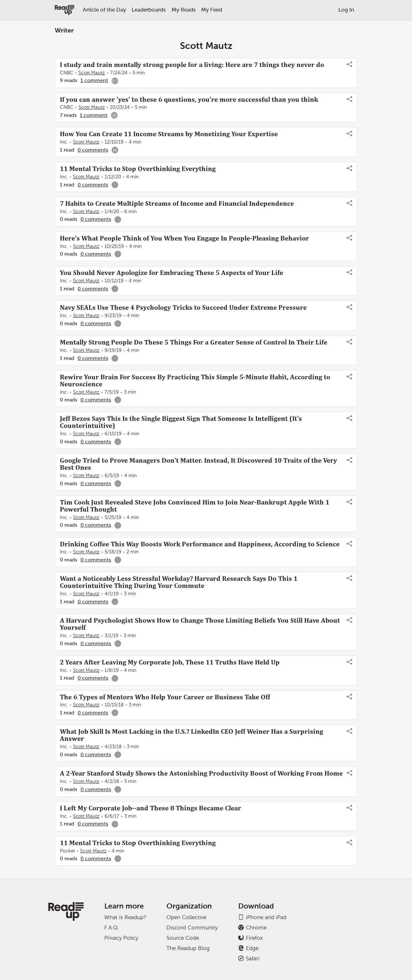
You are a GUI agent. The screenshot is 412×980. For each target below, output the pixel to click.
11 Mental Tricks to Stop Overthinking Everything (138, 169)
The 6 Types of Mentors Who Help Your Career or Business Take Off (165, 697)
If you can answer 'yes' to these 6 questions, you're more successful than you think (189, 99)
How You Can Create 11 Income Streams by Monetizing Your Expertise (169, 134)
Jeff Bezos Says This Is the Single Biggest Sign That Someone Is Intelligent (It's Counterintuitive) (181, 422)
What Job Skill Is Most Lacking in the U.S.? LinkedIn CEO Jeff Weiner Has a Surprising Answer (192, 735)
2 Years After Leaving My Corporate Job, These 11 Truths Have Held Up (170, 662)
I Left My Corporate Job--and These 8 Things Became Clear (150, 808)
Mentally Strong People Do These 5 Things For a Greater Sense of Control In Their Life (194, 342)
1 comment (94, 80)
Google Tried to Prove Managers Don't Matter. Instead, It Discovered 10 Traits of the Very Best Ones (198, 464)
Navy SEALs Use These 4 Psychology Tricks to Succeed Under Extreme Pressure (183, 307)
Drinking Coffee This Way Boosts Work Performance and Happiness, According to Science (200, 544)
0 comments (93, 150)
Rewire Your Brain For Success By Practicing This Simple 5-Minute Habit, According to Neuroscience (195, 381)
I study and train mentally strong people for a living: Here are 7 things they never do (192, 65)
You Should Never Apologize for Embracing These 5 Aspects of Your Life (172, 273)
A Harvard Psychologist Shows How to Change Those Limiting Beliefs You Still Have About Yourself (200, 624)
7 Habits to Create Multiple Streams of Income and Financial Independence (177, 203)
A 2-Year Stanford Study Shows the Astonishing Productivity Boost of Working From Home (201, 773)
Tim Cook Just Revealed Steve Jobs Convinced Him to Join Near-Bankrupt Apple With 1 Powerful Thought (195, 506)
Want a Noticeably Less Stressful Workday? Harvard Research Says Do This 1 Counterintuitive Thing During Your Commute (179, 582)
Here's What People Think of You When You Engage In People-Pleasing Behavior (184, 238)
